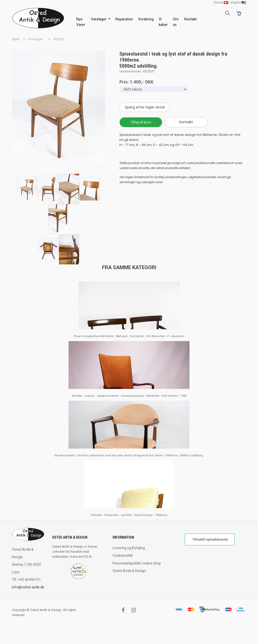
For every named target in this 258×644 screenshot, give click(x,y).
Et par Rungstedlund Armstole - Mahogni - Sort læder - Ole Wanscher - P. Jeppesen (129, 336)
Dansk (221, 2)
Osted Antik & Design (129, 571)
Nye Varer (81, 22)
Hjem (16, 39)
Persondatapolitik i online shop (137, 563)
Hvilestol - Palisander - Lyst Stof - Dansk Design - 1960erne (129, 515)
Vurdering (146, 19)
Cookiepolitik (123, 555)
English (238, 2)
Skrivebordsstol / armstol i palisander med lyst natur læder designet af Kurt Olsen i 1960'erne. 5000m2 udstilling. (129, 455)
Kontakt (191, 19)
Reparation (124, 19)
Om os (176, 22)
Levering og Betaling (129, 548)
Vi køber (163, 22)
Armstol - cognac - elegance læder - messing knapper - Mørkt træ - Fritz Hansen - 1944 (129, 396)
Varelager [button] (99, 19)
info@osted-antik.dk (28, 587)
